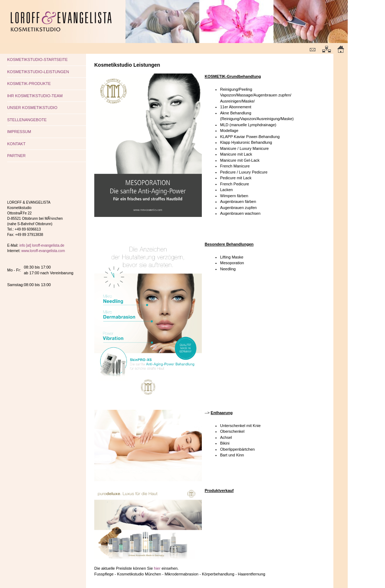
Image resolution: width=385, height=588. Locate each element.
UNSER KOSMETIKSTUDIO (32, 108)
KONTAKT (16, 144)
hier (157, 568)
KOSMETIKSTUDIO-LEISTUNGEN (38, 72)
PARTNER (16, 156)
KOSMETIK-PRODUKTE (29, 84)
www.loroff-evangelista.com (43, 251)
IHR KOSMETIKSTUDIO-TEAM (35, 96)
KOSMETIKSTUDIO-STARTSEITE (37, 60)
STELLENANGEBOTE (27, 120)
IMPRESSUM (19, 132)
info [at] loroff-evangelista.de (42, 245)
